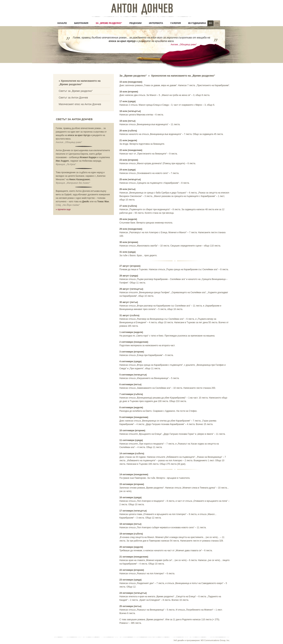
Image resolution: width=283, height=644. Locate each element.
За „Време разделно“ (109, 23)
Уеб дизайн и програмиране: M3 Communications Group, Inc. (202, 640)
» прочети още (63, 209)
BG (210, 23)
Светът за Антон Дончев (73, 98)
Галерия (176, 23)
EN (217, 23)
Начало (62, 23)
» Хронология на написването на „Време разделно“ (80, 83)
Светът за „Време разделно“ (76, 91)
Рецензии (135, 23)
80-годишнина (197, 23)
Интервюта (156, 23)
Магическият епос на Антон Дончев (80, 104)
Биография (81, 23)
